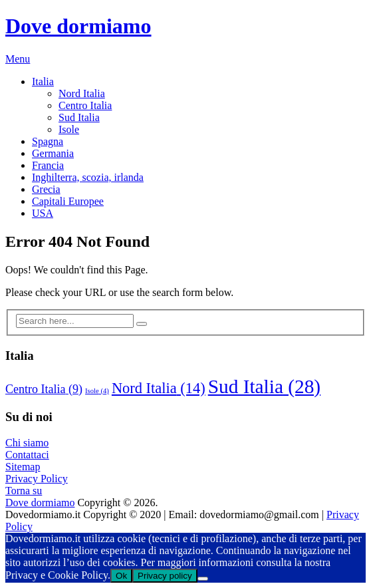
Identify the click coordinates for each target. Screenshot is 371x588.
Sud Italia (79, 117)
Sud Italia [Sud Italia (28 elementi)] (264, 386)
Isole (69, 129)
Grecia (46, 189)
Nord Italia (82, 93)
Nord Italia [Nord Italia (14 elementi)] (159, 388)
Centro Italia (85, 105)
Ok (121, 576)
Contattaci (27, 455)
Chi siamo (27, 443)
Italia (43, 81)
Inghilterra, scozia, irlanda (88, 177)
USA (43, 213)
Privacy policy (165, 576)
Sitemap (23, 467)
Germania (53, 153)
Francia (48, 165)
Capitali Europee (68, 201)
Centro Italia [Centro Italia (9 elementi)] (44, 389)
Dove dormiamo (78, 26)
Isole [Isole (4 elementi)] (97, 391)
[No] (203, 579)
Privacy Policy (37, 479)
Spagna (48, 141)
